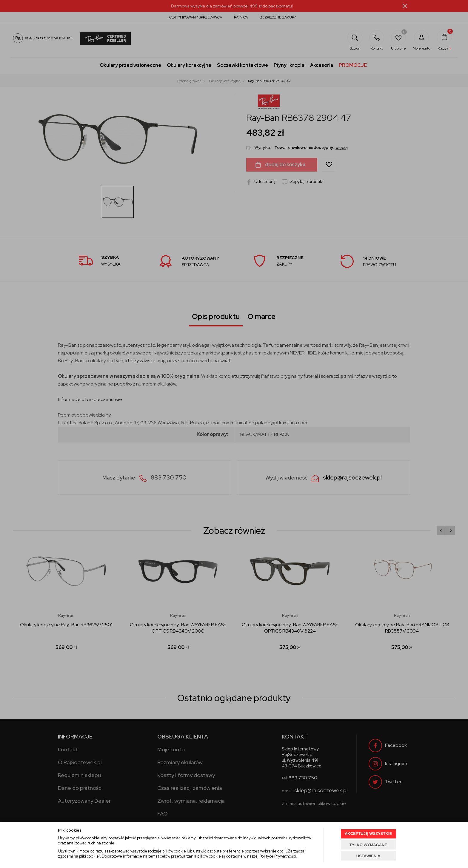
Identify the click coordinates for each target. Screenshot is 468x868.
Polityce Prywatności (278, 856)
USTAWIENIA (368, 856)
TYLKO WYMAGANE (368, 845)
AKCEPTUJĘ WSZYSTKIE (368, 834)
